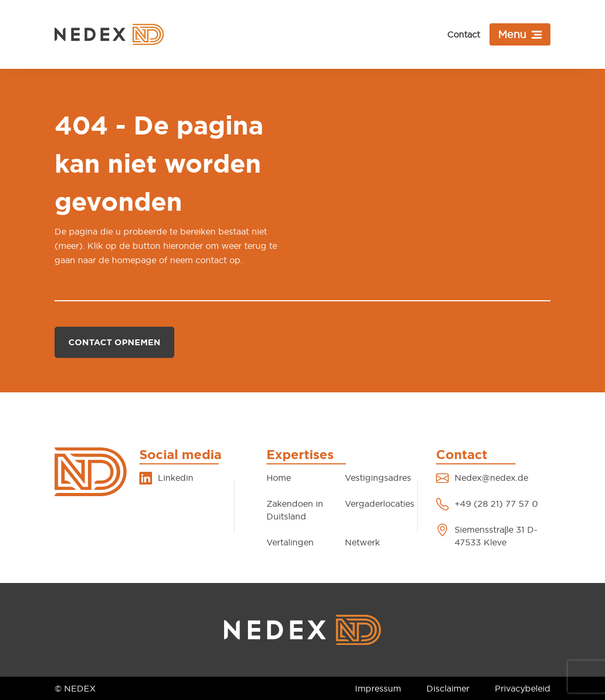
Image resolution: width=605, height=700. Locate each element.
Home (279, 478)
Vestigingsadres (378, 478)
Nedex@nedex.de (491, 478)
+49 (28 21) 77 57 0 (496, 504)
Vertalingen (290, 542)
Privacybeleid (523, 688)
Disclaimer (448, 688)
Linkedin (176, 478)
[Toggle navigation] (520, 34)
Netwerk (362, 542)
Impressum (378, 688)
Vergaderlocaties (380, 504)
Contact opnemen (114, 342)
